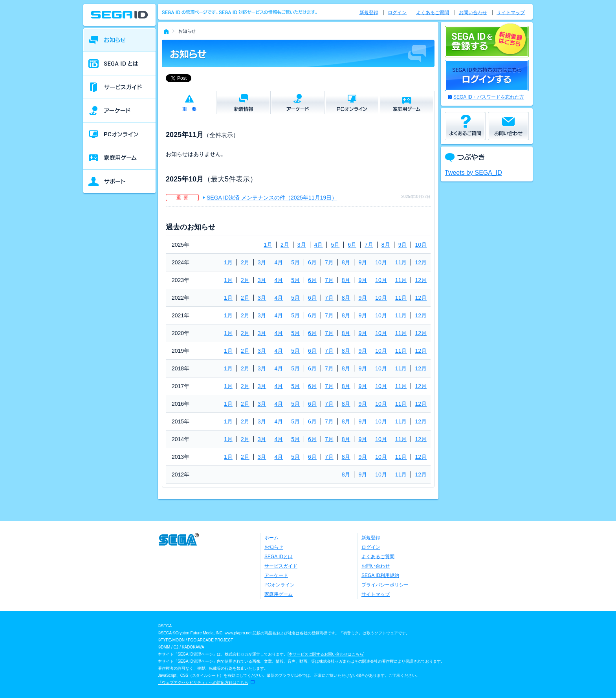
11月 (401, 262)
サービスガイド (281, 566)
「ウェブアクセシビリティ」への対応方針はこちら (203, 682)
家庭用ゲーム (279, 594)
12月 (421, 262)
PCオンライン (280, 585)
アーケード (276, 575)
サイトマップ (511, 13)
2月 (285, 245)
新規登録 (369, 13)
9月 (403, 245)
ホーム (271, 538)
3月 (302, 245)
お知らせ (274, 547)
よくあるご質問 (433, 13)
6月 (352, 245)
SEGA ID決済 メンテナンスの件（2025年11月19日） (272, 198)
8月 (386, 245)
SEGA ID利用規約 (380, 575)
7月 (369, 245)
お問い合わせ (473, 13)
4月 (319, 245)
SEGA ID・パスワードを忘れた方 (489, 97)
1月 (268, 245)
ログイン (397, 13)
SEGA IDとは (279, 557)
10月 (421, 245)
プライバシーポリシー (385, 585)
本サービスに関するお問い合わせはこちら (326, 654)
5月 (335, 245)
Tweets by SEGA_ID (473, 173)
